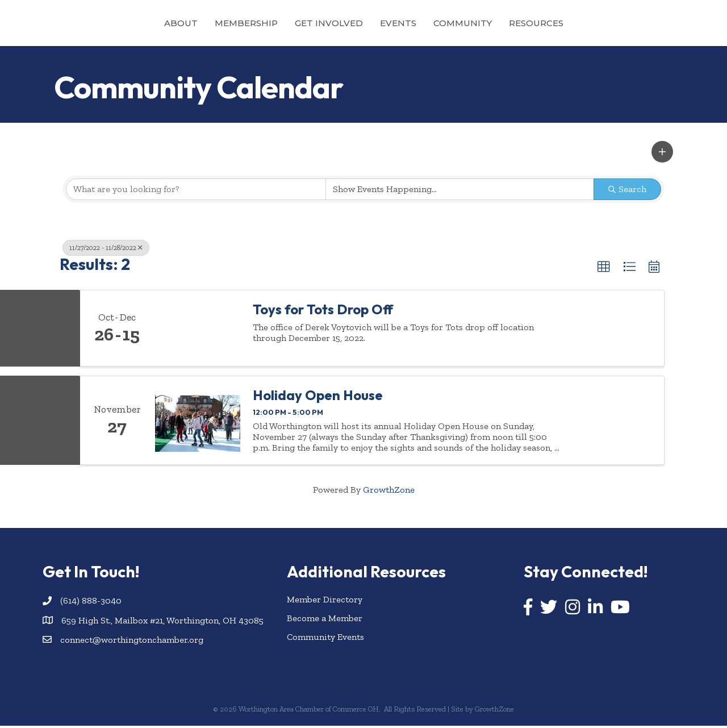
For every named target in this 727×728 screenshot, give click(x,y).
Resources (587, 23)
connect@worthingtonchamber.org (132, 641)
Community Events (325, 639)
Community (514, 23)
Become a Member (325, 620)
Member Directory (325, 601)
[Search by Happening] (460, 191)
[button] (662, 154)
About (130, 23)
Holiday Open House (318, 397)
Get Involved (278, 23)
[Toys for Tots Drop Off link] (198, 330)
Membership (195, 23)
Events (449, 23)
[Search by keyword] (196, 191)
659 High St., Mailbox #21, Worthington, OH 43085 (162, 622)
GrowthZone (389, 491)
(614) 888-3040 (91, 603)
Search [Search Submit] (627, 191)
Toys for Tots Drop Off (323, 311)
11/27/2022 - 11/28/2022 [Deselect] (106, 249)
